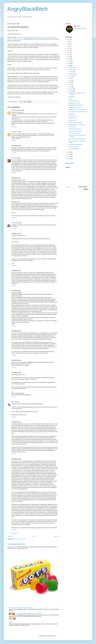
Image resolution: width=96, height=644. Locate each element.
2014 (69, 55)
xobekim (14, 402)
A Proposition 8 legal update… (76, 122)
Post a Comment (14, 533)
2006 (69, 156)
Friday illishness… (73, 118)
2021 (69, 40)
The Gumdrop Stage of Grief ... (17, 544)
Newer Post (11, 536)
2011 (69, 61)
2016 (69, 50)
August (70, 76)
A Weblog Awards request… (75, 129)
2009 (69, 66)
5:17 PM (14, 368)
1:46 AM (14, 286)
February (71, 89)
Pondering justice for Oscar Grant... (77, 125)
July (70, 78)
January (71, 91)
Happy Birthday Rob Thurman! (76, 105)
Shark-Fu (78, 26)
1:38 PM (14, 141)
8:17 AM (14, 417)
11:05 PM (14, 266)
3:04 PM (14, 530)
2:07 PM (14, 153)
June (70, 80)
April (70, 85)
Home (34, 536)
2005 (69, 159)
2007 (69, 154)
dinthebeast (15, 132)
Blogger (55, 636)
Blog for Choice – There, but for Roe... (78, 110)
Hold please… (72, 96)
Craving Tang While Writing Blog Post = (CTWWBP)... (29, 613)
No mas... (71, 99)
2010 (69, 63)
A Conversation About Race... (76, 131)
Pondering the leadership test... (76, 145)
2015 (69, 53)
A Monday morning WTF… (75, 103)
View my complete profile (80, 28)
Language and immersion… (75, 107)
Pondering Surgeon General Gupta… (77, 139)
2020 (69, 42)
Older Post (57, 536)
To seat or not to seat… (74, 147)
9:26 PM (14, 397)
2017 (69, 48)
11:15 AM (14, 454)
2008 (69, 152)
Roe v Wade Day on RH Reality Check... (78, 112)
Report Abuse (70, 163)
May (70, 83)
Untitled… (11, 622)
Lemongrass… (72, 114)
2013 (69, 57)
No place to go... (72, 120)
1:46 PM (14, 326)
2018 (69, 46)
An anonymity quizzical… (74, 133)
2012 (69, 59)
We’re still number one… (74, 101)
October (71, 72)
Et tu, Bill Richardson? (74, 149)
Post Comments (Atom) (20, 539)
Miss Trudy (14, 158)
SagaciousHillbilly (16, 110)
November (71, 70)
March (70, 87)
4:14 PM (14, 355)
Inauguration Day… (73, 116)
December (71, 67)
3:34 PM (14, 173)
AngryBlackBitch (28, 9)
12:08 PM (14, 127)
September (71, 74)
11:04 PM (14, 229)
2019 (69, 44)
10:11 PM (14, 218)
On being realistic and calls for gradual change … (21, 608)
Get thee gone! (72, 127)
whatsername (15, 223)
